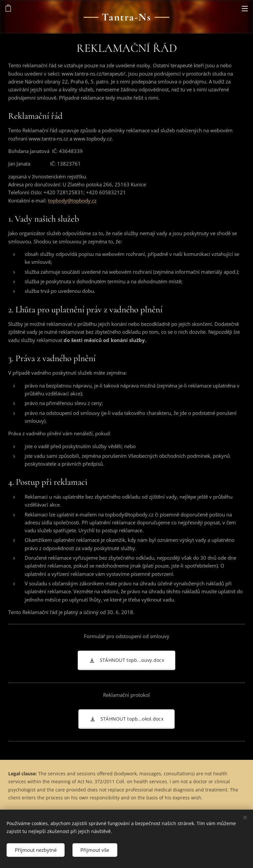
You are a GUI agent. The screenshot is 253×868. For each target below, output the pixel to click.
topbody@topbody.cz (72, 201)
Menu (245, 9)
